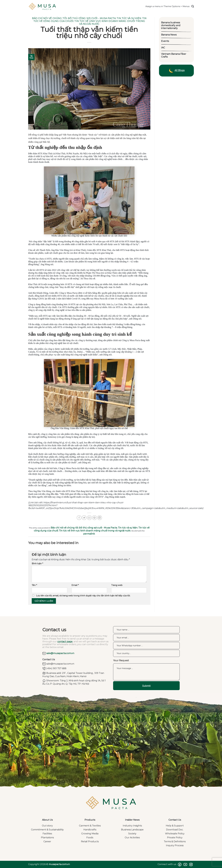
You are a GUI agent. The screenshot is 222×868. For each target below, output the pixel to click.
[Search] (193, 6)
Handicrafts (90, 830)
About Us (47, 820)
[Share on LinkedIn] (100, 518)
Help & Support (175, 826)
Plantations (47, 838)
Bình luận (37, 564)
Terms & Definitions (175, 841)
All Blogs (176, 71)
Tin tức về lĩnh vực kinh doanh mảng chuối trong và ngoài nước (95, 531)
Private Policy (175, 838)
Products (90, 820)
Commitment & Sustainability (47, 830)
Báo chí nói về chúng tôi (49, 18)
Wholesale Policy (175, 834)
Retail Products (90, 841)
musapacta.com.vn (59, 864)
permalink (89, 534)
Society (132, 834)
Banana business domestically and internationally (171, 25)
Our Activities (132, 838)
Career (47, 841)
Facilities (47, 834)
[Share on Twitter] (84, 518)
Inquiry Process (175, 845)
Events (165, 41)
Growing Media (90, 834)
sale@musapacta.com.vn (58, 653)
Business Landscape (132, 830)
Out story (47, 826)
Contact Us (175, 820)
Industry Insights (132, 826)
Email (75, 585)
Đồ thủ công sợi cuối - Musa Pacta (92, 18)
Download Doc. (175, 830)
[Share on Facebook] (79, 518)
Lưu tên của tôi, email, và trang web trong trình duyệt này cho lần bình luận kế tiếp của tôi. (83, 596)
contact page (65, 642)
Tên (34, 585)
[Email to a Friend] (89, 518)
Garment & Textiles (90, 826)
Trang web (117, 585)
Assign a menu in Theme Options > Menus (167, 6)
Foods (90, 838)
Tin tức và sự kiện (129, 18)
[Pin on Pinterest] (95, 518)
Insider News (132, 820)
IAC (163, 48)
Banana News (169, 35)
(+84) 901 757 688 (54, 668)
